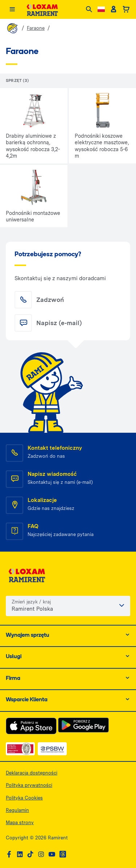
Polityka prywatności (29, 785)
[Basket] (126, 9)
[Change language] (101, 9)
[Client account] (113, 9)
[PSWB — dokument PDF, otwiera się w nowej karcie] (52, 749)
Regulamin (17, 810)
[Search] (89, 10)
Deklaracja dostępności (32, 773)
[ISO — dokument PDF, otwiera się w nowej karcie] (20, 749)
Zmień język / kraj (31, 602)
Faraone (36, 28)
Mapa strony (20, 823)
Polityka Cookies (24, 798)
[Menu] (12, 10)
